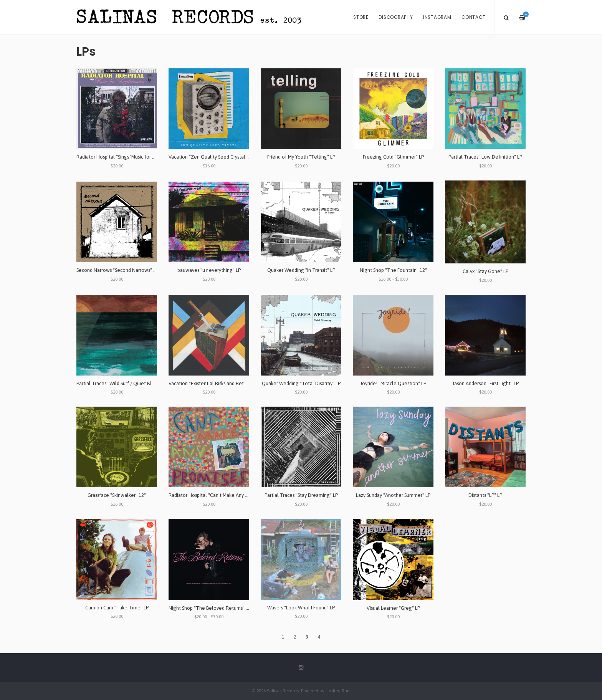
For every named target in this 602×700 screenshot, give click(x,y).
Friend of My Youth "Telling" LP (301, 157)
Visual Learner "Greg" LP (393, 608)
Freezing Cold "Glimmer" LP (393, 157)
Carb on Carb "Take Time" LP (117, 608)
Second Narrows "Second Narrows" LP (117, 270)
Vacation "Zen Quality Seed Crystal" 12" (212, 157)
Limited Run (338, 691)
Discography (396, 17)
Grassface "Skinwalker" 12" (117, 495)
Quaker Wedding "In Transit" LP (301, 270)
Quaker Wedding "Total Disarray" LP (301, 383)
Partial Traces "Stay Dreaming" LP (301, 495)
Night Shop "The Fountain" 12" (393, 270)
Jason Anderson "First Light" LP (485, 383)
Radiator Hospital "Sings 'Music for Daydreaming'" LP (134, 157)
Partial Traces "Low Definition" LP (485, 157)
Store (361, 17)
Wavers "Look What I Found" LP (301, 608)
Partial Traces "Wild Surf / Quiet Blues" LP (122, 383)
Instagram (437, 17)
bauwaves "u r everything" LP (209, 270)
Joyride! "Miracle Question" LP (393, 383)
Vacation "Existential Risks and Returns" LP (215, 383)
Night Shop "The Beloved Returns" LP (210, 608)
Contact (473, 17)
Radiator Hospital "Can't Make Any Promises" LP (221, 495)
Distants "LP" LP (485, 495)
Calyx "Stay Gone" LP (485, 271)
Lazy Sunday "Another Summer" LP (393, 495)
